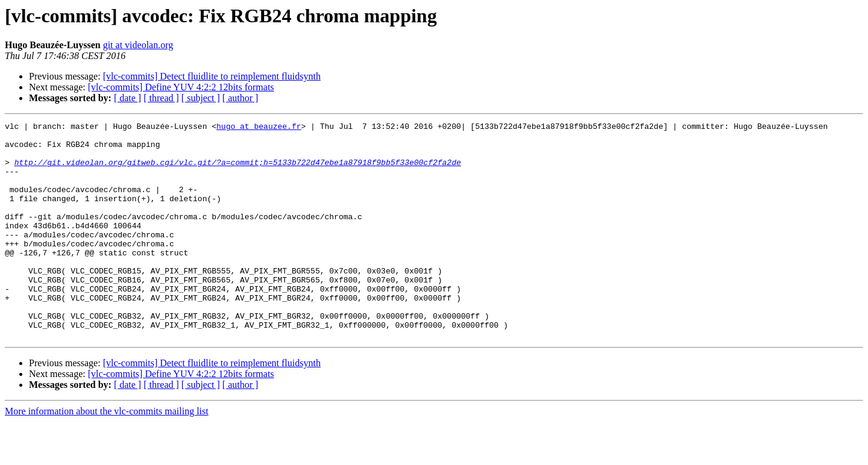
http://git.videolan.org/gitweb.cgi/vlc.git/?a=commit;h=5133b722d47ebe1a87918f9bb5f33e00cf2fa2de (238, 171)
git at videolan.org (138, 45)
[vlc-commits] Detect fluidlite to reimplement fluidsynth (212, 76)
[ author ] (241, 98)
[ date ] (127, 98)
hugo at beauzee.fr (259, 128)
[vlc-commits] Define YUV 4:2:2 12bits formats (181, 87)
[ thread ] (161, 98)
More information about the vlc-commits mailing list (107, 454)
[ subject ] (201, 98)
